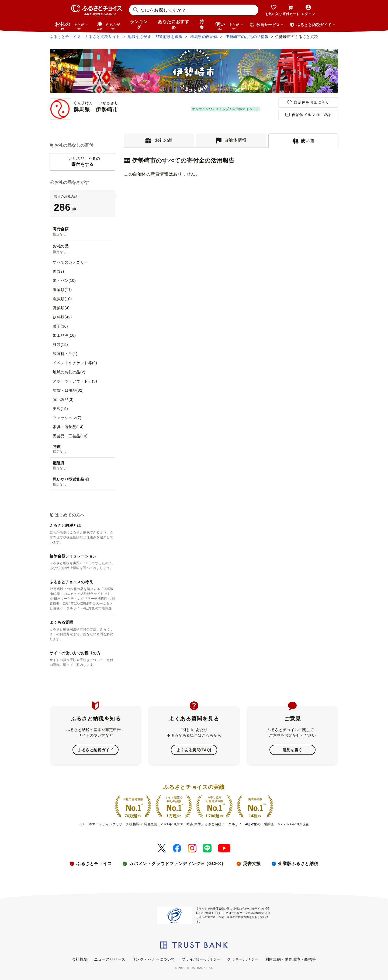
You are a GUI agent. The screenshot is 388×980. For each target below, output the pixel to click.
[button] (87, 480)
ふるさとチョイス (94, 863)
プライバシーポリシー (201, 959)
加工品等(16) (64, 335)
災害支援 (252, 863)
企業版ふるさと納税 (298, 863)
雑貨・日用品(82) (68, 390)
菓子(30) (60, 326)
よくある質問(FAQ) (194, 750)
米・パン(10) (64, 280)
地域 (109, 26)
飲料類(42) (62, 317)
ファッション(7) (67, 418)
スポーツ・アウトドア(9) (75, 381)
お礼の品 (72, 26)
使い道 (229, 26)
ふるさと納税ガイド (96, 750)
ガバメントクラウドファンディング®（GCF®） (177, 863)
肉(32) (58, 271)
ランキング (139, 24)
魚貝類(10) (62, 299)
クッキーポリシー (243, 959)
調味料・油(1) (65, 354)
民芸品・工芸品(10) (70, 436)
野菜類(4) (61, 308)
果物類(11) (62, 290)
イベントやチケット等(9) (75, 363)
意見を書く (292, 750)
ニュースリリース (110, 959)
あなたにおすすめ (174, 24)
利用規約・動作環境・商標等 (291, 959)
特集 (202, 24)
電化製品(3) (63, 399)
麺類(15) (60, 345)
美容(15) (60, 409)
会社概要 (80, 959)
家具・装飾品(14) (68, 427)
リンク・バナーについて (154, 959)
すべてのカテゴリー (70, 262)
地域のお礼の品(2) (69, 372)
